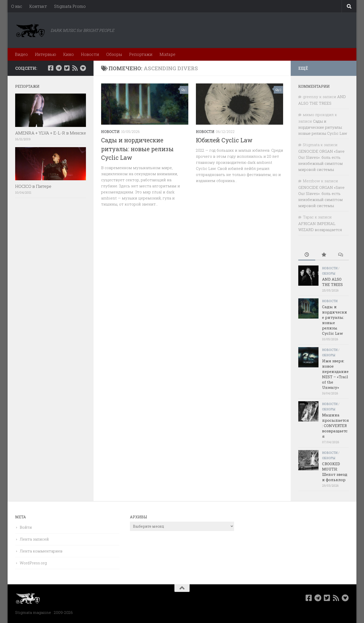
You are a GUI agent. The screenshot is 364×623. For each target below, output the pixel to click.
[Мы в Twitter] (67, 68)
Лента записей (34, 539)
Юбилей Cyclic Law (224, 140)
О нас (17, 6)
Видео (21, 54)
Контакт (38, 6)
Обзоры (114, 54)
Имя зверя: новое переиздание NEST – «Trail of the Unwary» (335, 374)
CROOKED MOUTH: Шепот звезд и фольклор (335, 472)
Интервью (45, 54)
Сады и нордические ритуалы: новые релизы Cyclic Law (137, 149)
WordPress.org (33, 563)
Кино (69, 54)
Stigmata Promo (70, 6)
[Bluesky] (83, 68)
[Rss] (75, 68)
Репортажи (141, 54)
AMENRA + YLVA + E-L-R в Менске (51, 133)
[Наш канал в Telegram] (59, 68)
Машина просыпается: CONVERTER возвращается (335, 426)
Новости (90, 54)
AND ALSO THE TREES (332, 282)
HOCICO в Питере (33, 186)
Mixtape (167, 54)
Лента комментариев (41, 551)
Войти (26, 527)
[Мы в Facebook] (51, 68)
